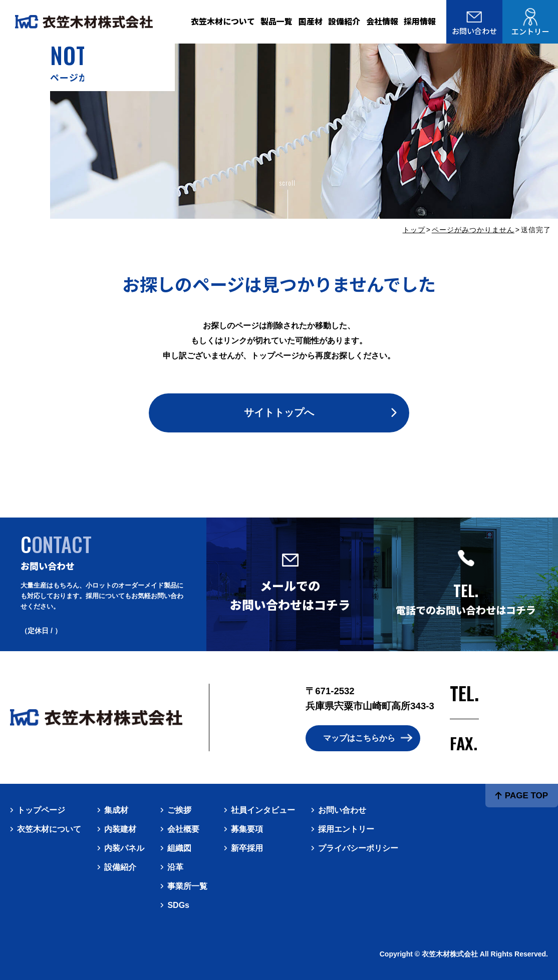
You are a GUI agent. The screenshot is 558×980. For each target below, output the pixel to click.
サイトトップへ (279, 412)
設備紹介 (344, 22)
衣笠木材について (223, 22)
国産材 (311, 22)
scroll (287, 183)
